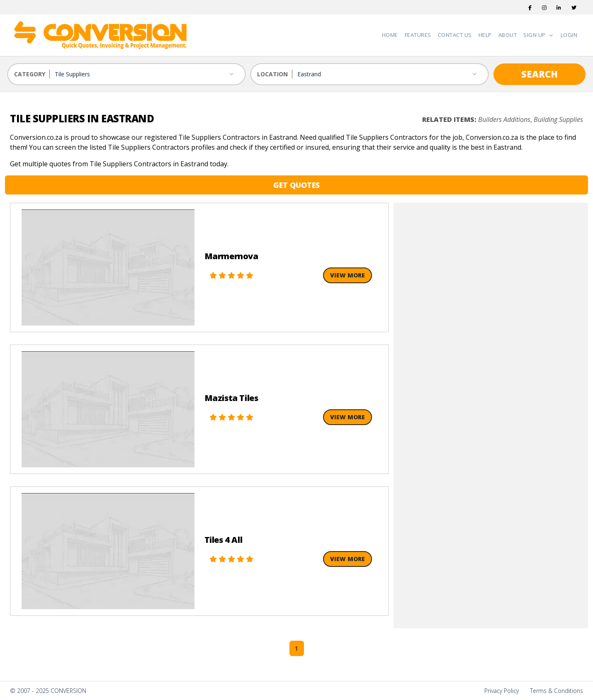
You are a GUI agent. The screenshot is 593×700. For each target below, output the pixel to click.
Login (569, 35)
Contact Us (455, 35)
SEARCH (540, 74)
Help (485, 35)
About (508, 35)
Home (390, 35)
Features (418, 35)
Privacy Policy (502, 691)
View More (348, 275)
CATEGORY (30, 74)
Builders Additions (504, 119)
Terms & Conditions (557, 691)
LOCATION (272, 74)
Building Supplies (558, 119)
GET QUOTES (296, 185)
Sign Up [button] (535, 35)
